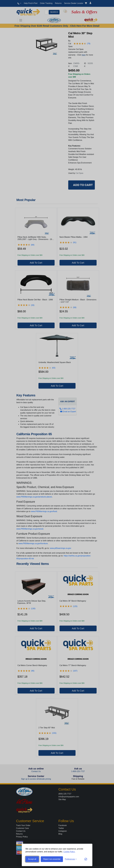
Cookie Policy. (69, 852)
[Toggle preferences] (71, 859)
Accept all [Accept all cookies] (32, 859)
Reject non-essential (52, 859)
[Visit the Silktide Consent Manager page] (86, 859)
